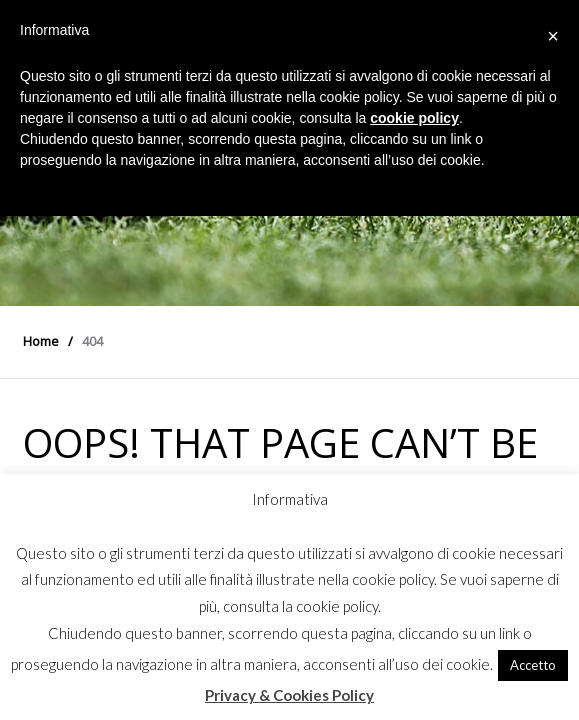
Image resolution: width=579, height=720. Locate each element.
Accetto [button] (533, 665)
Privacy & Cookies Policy (289, 695)
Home (41, 341)
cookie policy (414, 118)
